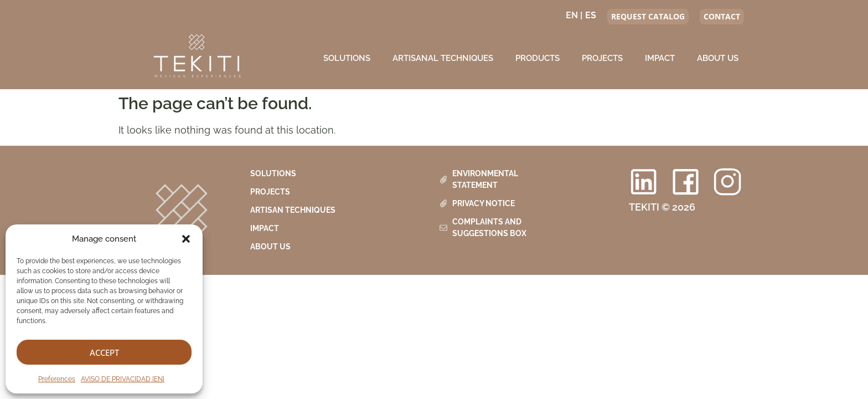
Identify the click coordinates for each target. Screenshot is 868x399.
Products (538, 58)
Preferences (57, 379)
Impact (660, 58)
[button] (186, 239)
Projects (602, 58)
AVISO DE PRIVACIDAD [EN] (123, 379)
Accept (104, 352)
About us (718, 58)
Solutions (347, 58)
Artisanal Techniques (443, 58)
